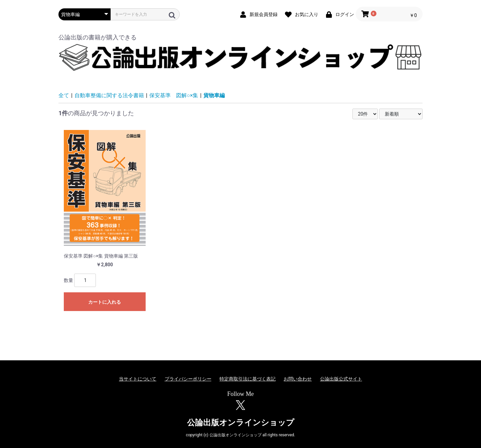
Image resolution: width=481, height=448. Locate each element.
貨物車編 (214, 95)
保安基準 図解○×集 (174, 95)
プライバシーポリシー (188, 379)
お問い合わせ (298, 379)
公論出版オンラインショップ (241, 423)
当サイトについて (138, 379)
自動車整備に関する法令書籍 (109, 95)
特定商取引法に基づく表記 (248, 379)
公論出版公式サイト (341, 379)
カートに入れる (105, 302)
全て (64, 95)
